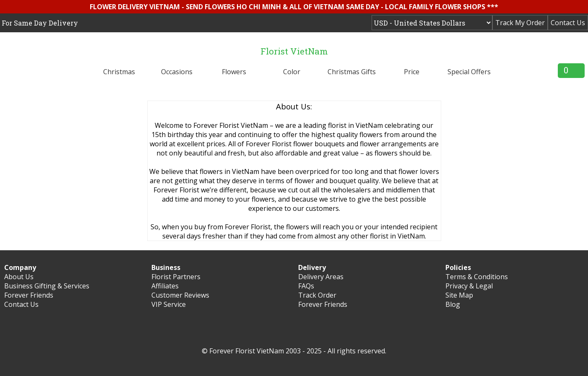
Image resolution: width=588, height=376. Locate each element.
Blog (453, 304)
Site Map (459, 295)
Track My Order (520, 23)
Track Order (317, 295)
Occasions (177, 72)
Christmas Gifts (352, 72)
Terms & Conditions (477, 277)
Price (412, 72)
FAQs (306, 286)
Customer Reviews (180, 295)
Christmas (119, 72)
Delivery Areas (321, 277)
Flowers (234, 72)
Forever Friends (29, 295)
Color (292, 72)
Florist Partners (176, 277)
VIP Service (169, 304)
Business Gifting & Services (47, 286)
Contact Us (568, 23)
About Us (19, 277)
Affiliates (165, 286)
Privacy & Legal (469, 286)
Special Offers (469, 72)
